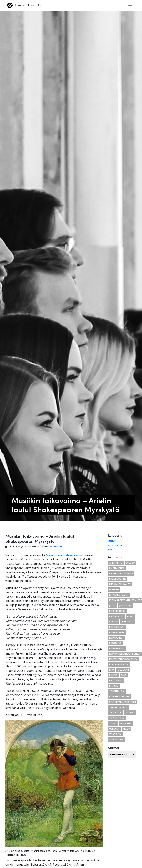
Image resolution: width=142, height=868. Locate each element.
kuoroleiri (115, 643)
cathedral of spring (121, 574)
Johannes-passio (119, 595)
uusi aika (114, 729)
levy (112, 670)
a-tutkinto (116, 563)
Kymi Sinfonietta (119, 665)
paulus (113, 675)
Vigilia (127, 729)
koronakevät (117, 627)
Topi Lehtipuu (117, 718)
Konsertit (60, 547)
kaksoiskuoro (117, 611)
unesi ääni (126, 723)
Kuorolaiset (115, 545)
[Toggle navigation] (130, 5)
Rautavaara (116, 681)
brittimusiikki (117, 568)
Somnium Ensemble (24, 5)
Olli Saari (123, 670)
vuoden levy (116, 739)
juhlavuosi (126, 606)
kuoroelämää (117, 632)
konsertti (128, 622)
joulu (112, 606)
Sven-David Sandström (123, 702)
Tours (113, 723)
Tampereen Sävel (119, 707)
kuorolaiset (116, 638)
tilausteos (116, 713)
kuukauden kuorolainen (123, 659)
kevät (130, 616)
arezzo (131, 563)
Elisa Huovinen (118, 579)
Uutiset (112, 541)
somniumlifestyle (119, 697)
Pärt (124, 675)
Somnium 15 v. (117, 691)
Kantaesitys (116, 616)
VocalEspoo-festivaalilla (62, 555)
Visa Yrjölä (115, 734)
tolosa (130, 713)
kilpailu (114, 622)
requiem (114, 686)
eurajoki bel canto (120, 584)
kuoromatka (117, 648)
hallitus (114, 590)
